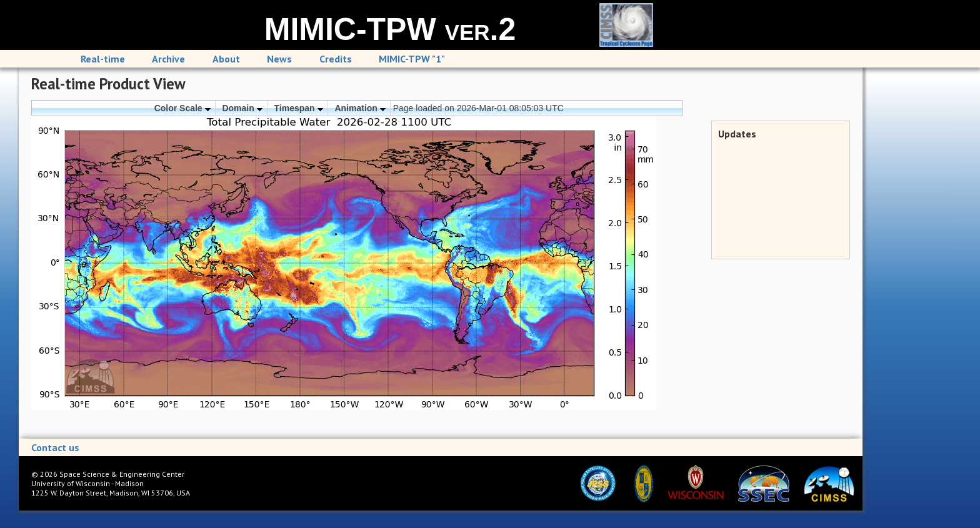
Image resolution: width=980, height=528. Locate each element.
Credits (336, 59)
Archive (168, 59)
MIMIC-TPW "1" (412, 59)
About (226, 59)
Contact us (55, 447)
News (279, 59)
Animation (360, 108)
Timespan (299, 108)
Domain (242, 108)
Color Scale (182, 108)
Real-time (103, 59)
